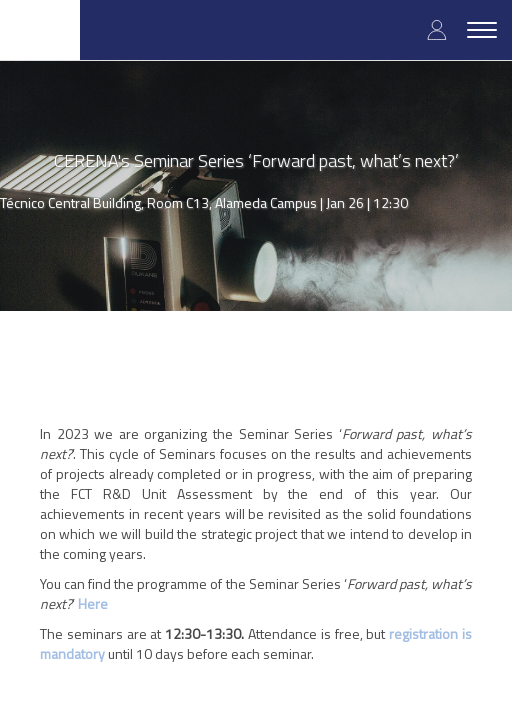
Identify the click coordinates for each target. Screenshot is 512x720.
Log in (437, 29)
